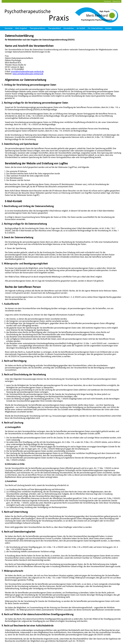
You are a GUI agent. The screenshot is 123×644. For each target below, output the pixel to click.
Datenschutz (116, 1)
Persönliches (69, 28)
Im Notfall (81, 28)
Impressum (108, 1)
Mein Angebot (21, 28)
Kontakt (109, 28)
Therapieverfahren (37, 28)
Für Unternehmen (95, 28)
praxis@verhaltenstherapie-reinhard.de (27, 72)
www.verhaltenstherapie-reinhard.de (28, 74)
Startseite (9, 28)
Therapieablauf (54, 28)
